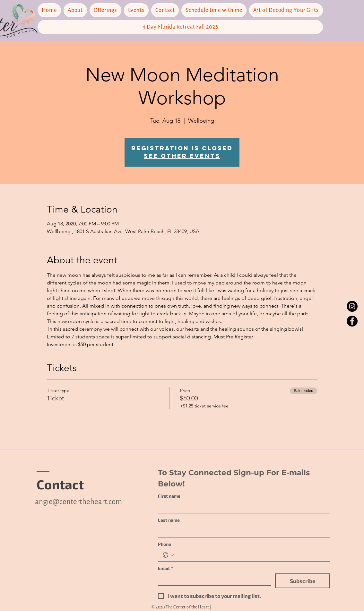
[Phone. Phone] (250, 555)
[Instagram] (352, 306)
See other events (182, 156)
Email (165, 568)
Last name (169, 520)
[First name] (242, 507)
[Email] (213, 579)
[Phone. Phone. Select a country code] (168, 555)
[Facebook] (352, 321)
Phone (165, 544)
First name (169, 496)
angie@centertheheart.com (78, 502)
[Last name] (242, 531)
